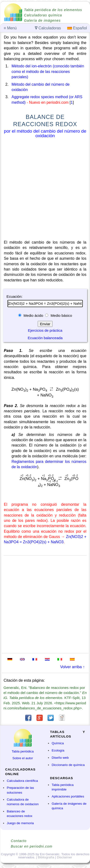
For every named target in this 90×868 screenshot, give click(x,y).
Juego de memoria (20, 823)
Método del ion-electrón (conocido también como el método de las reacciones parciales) (48, 71)
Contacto (19, 841)
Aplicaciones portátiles (68, 796)
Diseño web (60, 758)
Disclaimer (64, 857)
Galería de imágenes (42, 20)
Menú (10, 28)
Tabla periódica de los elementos (53, 10)
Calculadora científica (22, 781)
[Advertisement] (45, 190)
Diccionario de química (68, 765)
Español (77, 28)
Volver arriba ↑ (72, 667)
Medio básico (61, 315)
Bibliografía (46, 857)
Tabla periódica (23, 751)
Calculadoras (48, 28)
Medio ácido (33, 315)
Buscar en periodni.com (32, 846)
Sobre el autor (23, 758)
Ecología (58, 750)
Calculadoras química (43, 15)
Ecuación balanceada (45, 338)
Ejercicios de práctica (45, 330)
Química (58, 743)
